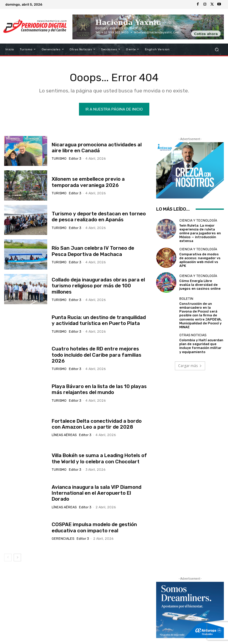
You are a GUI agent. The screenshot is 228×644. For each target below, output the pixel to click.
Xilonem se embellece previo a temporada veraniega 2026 (88, 182)
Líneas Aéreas (64, 435)
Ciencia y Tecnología (198, 221)
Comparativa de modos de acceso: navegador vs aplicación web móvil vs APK (200, 260)
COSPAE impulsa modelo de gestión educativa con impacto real (94, 527)
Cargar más (190, 366)
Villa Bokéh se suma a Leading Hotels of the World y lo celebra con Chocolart (99, 458)
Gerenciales (63, 539)
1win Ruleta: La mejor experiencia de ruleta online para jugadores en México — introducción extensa (200, 233)
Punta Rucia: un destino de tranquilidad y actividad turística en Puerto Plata (99, 320)
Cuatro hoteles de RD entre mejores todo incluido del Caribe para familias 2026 (96, 355)
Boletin (186, 299)
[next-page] (17, 558)
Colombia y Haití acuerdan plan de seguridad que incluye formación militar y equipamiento (201, 346)
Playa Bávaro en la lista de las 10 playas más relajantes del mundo (99, 389)
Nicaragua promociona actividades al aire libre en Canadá (97, 148)
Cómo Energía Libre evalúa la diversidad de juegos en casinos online (200, 285)
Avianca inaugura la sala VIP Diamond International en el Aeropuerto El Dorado (96, 493)
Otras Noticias (193, 335)
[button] (217, 49)
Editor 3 (75, 159)
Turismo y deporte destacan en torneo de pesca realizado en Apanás (99, 217)
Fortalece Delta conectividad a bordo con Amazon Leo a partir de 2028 (97, 424)
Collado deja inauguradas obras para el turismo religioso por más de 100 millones (98, 286)
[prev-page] (8, 558)
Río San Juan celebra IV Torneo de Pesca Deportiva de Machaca (93, 251)
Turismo (59, 159)
